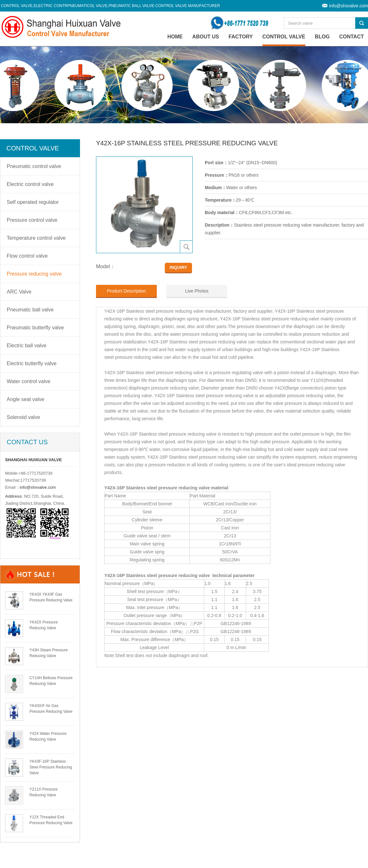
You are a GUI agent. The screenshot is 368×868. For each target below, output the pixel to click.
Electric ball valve (27, 346)
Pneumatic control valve (34, 166)
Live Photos (197, 291)
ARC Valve (19, 292)
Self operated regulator (33, 202)
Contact (352, 37)
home (175, 37)
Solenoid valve (23, 417)
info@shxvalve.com (348, 6)
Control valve (284, 37)
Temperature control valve (36, 238)
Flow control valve (27, 256)
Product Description (126, 291)
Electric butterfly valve (32, 363)
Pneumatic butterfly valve (35, 328)
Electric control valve (30, 184)
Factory (241, 37)
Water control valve (28, 381)
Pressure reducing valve (34, 274)
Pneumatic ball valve (30, 310)
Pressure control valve (32, 220)
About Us (206, 37)
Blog (322, 37)
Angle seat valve (25, 399)
